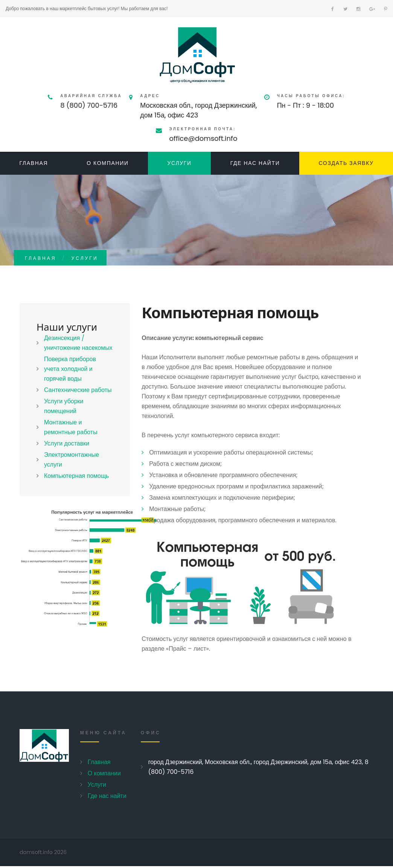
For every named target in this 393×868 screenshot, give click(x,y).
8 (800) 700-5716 (89, 105)
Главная (34, 163)
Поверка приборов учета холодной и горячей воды (70, 369)
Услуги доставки (67, 443)
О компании (108, 163)
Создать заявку (346, 163)
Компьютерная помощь (76, 476)
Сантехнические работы (78, 390)
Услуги (179, 163)
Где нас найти (255, 163)
